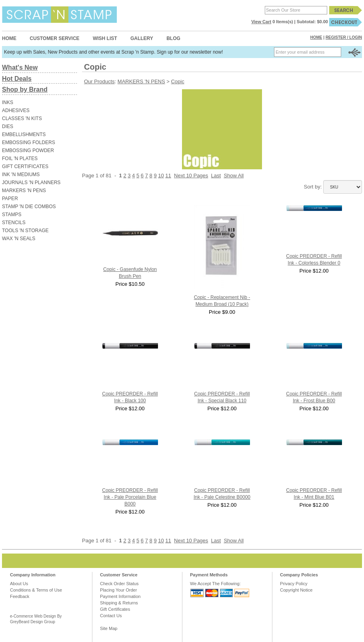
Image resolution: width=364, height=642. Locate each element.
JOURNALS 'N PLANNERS (31, 183)
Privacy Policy (294, 584)
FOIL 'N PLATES (20, 158)
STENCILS (14, 223)
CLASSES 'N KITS (22, 118)
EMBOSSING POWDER (28, 150)
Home (9, 38)
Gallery (142, 38)
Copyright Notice (296, 590)
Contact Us (111, 616)
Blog (173, 38)
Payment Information (120, 596)
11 (168, 176)
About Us (19, 584)
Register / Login (344, 37)
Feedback (20, 596)
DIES (8, 126)
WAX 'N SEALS (19, 239)
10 (161, 176)
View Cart (261, 22)
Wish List (105, 38)
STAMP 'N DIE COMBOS (29, 207)
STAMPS (12, 215)
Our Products (99, 81)
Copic (177, 81)
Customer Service (54, 38)
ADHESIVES (16, 110)
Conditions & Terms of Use (36, 590)
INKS (8, 102)
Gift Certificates (115, 609)
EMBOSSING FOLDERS (29, 142)
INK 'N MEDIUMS (21, 175)
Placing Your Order (118, 590)
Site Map (109, 628)
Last (216, 176)
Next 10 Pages (191, 176)
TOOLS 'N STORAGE (25, 231)
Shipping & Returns (119, 603)
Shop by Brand (25, 89)
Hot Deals (17, 79)
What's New (20, 67)
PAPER (10, 199)
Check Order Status (119, 584)
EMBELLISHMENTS (24, 134)
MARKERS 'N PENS (24, 191)
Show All (234, 176)
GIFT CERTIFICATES (25, 167)
